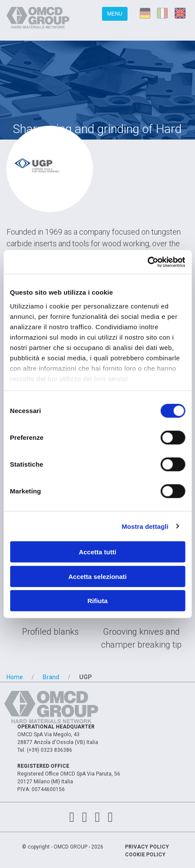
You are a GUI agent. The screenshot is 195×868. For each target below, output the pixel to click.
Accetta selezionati (97, 576)
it (163, 13)
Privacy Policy (147, 847)
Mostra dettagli (145, 526)
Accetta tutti (97, 552)
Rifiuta (97, 601)
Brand (51, 677)
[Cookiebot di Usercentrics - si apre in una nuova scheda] (147, 262)
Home (15, 677)
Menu (115, 14)
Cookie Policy (145, 855)
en (182, 13)
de (145, 13)
